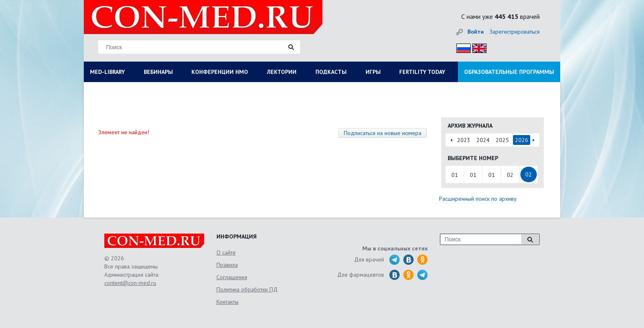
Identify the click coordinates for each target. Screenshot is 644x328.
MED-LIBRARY (107, 72)
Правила (227, 265)
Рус (461, 47)
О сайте (226, 252)
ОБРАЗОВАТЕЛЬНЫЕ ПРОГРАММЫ (509, 72)
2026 (522, 140)
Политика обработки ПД (247, 289)
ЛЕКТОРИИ (282, 72)
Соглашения (232, 277)
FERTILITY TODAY (422, 72)
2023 (464, 140)
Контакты (228, 302)
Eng (477, 47)
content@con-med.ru (130, 283)
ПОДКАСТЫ (331, 72)
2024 (483, 140)
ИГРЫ (373, 72)
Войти (476, 32)
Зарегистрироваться (515, 32)
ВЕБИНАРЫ (158, 72)
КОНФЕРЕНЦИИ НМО (220, 72)
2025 (502, 140)
